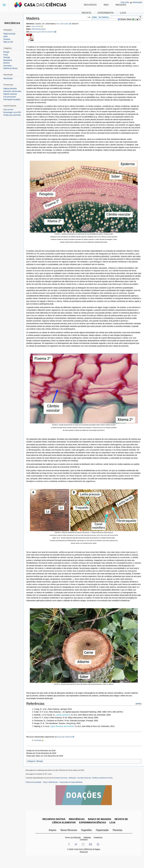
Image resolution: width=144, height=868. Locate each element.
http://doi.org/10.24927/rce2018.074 (44, 32)
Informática (8, 66)
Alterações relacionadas (13, 91)
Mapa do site (9, 42)
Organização (103, 840)
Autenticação (137, 2)
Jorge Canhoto (38, 27)
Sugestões (87, 840)
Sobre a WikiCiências (52, 792)
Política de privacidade (36, 792)
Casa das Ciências (67, 745)
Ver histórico (103, 17)
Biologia (42, 770)
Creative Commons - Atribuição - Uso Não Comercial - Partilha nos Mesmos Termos (85, 787)
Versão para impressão (13, 115)
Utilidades (88, 847)
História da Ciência (11, 68)
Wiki (106, 5)
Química (7, 63)
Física (6, 55)
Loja (123, 13)
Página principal (10, 34)
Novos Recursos (69, 840)
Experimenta (106, 13)
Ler (89, 17)
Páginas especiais (11, 94)
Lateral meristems (65, 723)
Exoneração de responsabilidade (73, 792)
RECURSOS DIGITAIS (54, 829)
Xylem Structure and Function (64, 735)
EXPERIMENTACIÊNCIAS (93, 832)
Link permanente (10, 97)
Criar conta (125, 2)
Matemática (8, 60)
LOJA (113, 832)
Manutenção (9, 78)
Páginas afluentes (11, 89)
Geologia (7, 57)
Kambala (40, 749)
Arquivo (53, 840)
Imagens (121, 5)
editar (138, 712)
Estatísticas (99, 847)
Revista (86, 13)
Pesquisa (7, 39)
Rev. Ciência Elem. (65, 24)
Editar (94, 17)
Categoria (33, 770)
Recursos (90, 5)
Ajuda (6, 36)
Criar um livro (9, 110)
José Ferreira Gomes (40, 29)
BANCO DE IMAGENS (100, 829)
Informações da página (13, 99)
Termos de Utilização (73, 847)
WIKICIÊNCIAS (77, 829)
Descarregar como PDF (13, 112)
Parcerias (118, 840)
